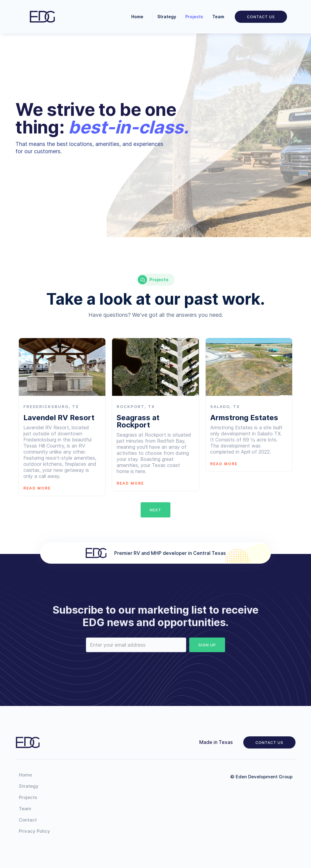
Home (137, 17)
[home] (42, 17)
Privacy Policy (34, 831)
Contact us (269, 743)
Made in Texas (216, 742)
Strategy (167, 17)
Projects (194, 17)
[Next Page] (155, 510)
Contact (28, 820)
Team (218, 17)
